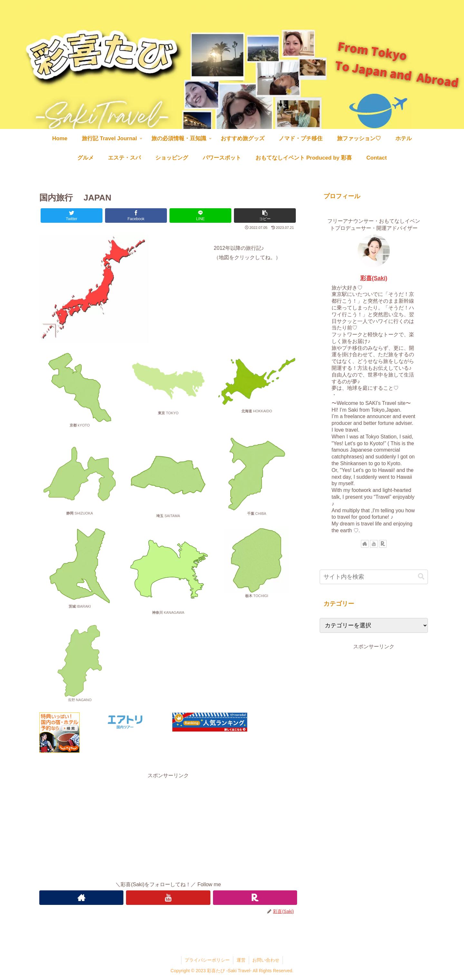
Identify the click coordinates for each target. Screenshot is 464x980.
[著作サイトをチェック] (81, 898)
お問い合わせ (266, 960)
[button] (265, 216)
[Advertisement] (168, 826)
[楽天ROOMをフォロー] (255, 898)
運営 (241, 960)
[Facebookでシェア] (136, 216)
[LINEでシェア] (200, 216)
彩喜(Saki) (374, 278)
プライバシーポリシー (207, 960)
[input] (374, 577)
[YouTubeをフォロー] (168, 898)
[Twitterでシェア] (72, 216)
